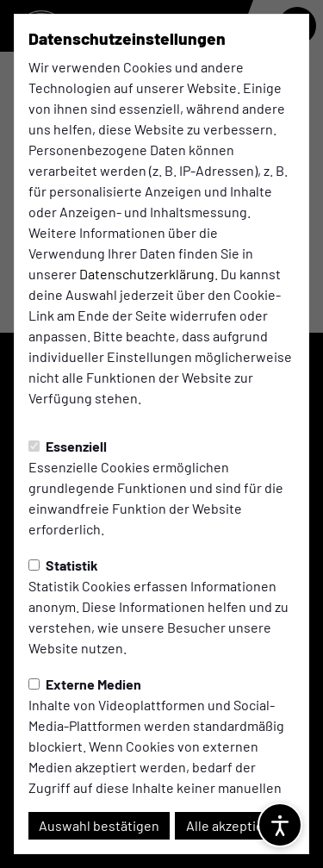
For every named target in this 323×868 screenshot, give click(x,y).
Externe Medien (85, 684)
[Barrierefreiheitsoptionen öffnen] (280, 825)
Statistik (63, 565)
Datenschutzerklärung (147, 274)
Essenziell (68, 446)
